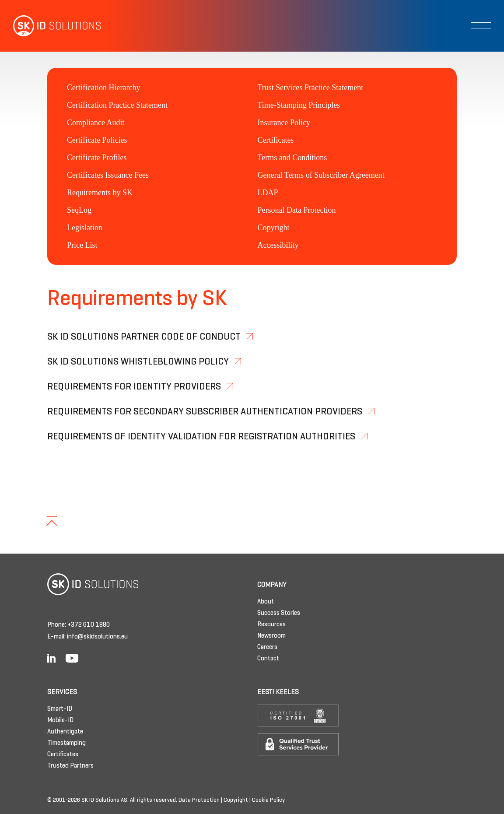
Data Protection (199, 800)
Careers (267, 647)
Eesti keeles (278, 692)
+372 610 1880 (89, 625)
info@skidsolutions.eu (97, 637)
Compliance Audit (96, 123)
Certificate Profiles (97, 158)
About (266, 602)
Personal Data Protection (297, 210)
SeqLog (79, 210)
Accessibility (278, 245)
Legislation (85, 228)
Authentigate (65, 732)
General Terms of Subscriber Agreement (321, 175)
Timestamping (66, 743)
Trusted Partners (70, 766)
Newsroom (271, 636)
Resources (271, 625)
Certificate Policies (97, 140)
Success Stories (279, 613)
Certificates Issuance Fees (108, 175)
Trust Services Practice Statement (311, 88)
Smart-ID (60, 709)
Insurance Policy (284, 123)
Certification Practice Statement (117, 105)
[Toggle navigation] (481, 25)
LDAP (268, 193)
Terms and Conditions (292, 158)
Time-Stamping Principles (299, 105)
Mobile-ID (60, 720)
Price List (82, 245)
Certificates (276, 140)
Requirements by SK (100, 193)
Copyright (274, 228)
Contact (268, 659)
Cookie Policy (268, 800)
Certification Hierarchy (103, 88)
